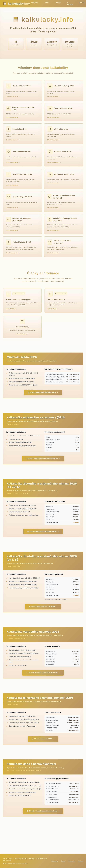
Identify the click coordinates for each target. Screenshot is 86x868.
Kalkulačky (35, 3)
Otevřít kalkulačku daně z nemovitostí (43, 811)
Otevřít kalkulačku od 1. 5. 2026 (43, 607)
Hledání (58, 3)
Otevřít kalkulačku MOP (43, 739)
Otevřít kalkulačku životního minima (43, 531)
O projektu (70, 4)
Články (47, 3)
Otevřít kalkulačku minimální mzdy (43, 392)
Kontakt (82, 3)
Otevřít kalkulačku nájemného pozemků (43, 459)
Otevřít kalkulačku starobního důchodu (43, 673)
